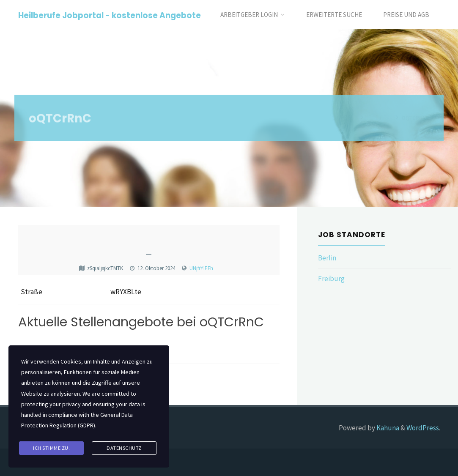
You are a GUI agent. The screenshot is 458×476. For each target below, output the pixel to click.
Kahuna (387, 428)
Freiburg (331, 279)
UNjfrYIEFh (201, 268)
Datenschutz (124, 448)
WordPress (423, 428)
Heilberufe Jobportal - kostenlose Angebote (110, 15)
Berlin (327, 258)
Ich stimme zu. (51, 448)
